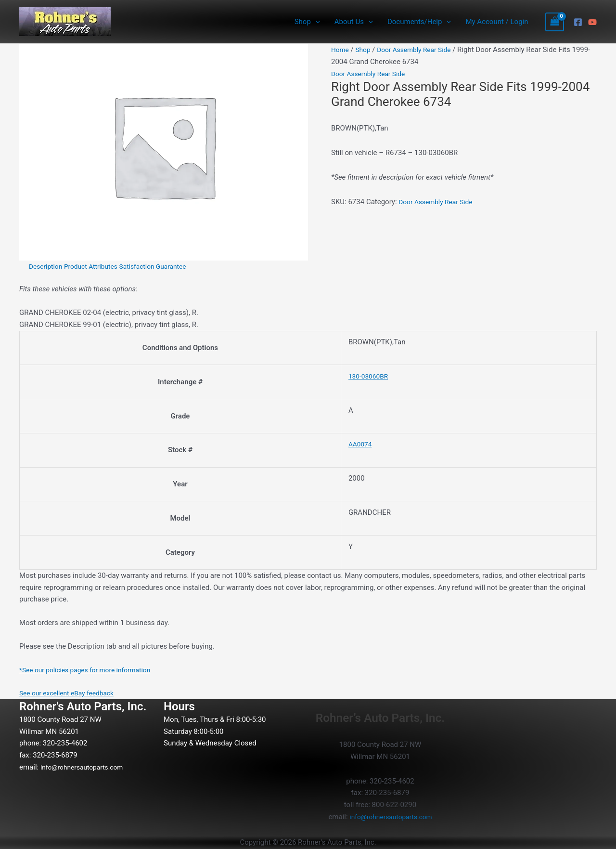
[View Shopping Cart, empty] (555, 22)
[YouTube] (592, 22)
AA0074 (361, 444)
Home (341, 50)
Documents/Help (419, 22)
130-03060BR (370, 376)
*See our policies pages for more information (91, 670)
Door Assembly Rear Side (421, 50)
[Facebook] (578, 22)
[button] (315, 22)
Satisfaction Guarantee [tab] (164, 266)
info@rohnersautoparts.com (86, 767)
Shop (307, 22)
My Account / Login (497, 22)
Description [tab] (47, 266)
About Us (354, 22)
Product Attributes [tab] (97, 266)
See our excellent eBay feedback (71, 693)
